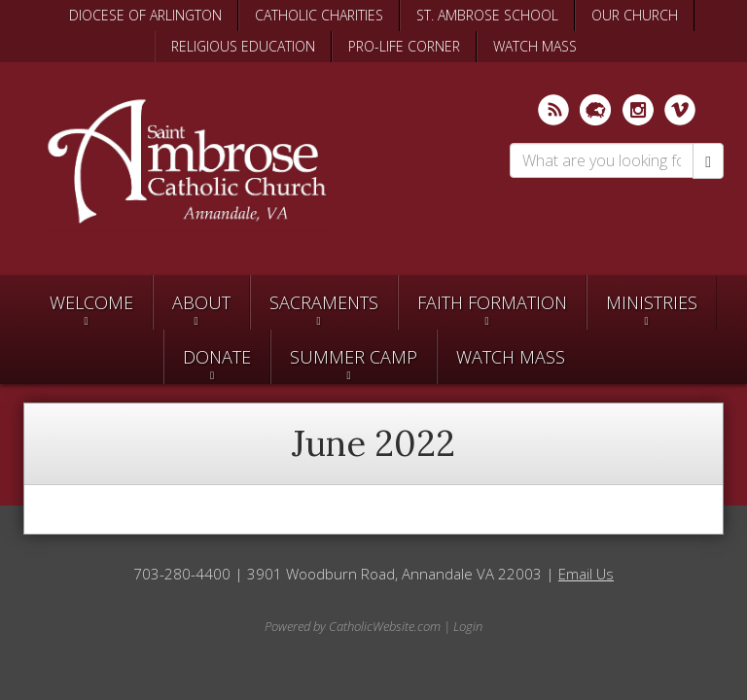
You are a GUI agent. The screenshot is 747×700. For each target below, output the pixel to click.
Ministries (652, 302)
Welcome (91, 302)
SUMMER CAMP (354, 357)
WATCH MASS (535, 46)
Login (468, 626)
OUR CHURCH (635, 15)
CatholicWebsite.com (385, 626)
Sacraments (324, 302)
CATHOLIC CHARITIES (319, 15)
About (201, 302)
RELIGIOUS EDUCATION (243, 46)
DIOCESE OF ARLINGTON (145, 15)
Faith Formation (492, 302)
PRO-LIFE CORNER (404, 46)
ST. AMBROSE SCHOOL (487, 15)
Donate (217, 357)
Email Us (586, 574)
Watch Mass (511, 357)
